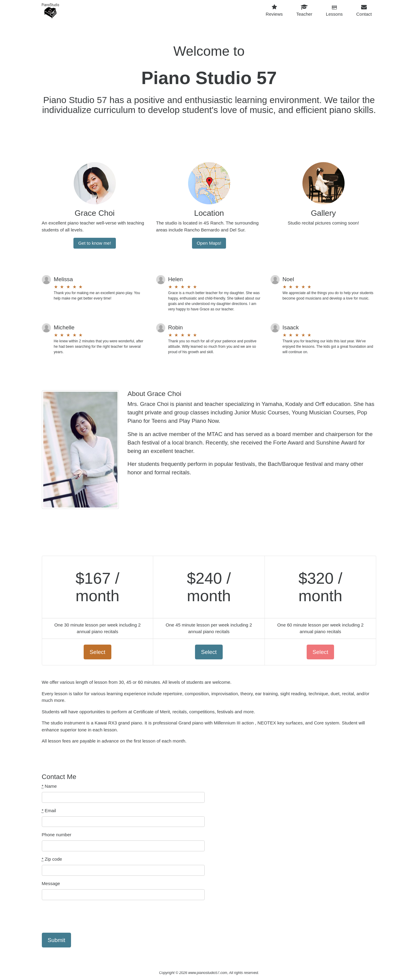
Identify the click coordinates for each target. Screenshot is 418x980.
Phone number (57, 835)
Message (51, 883)
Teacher (304, 11)
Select (98, 652)
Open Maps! (209, 243)
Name (49, 786)
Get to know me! (95, 243)
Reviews (274, 11)
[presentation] (88, 916)
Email (49, 811)
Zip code (52, 859)
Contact (364, 11)
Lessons (334, 11)
